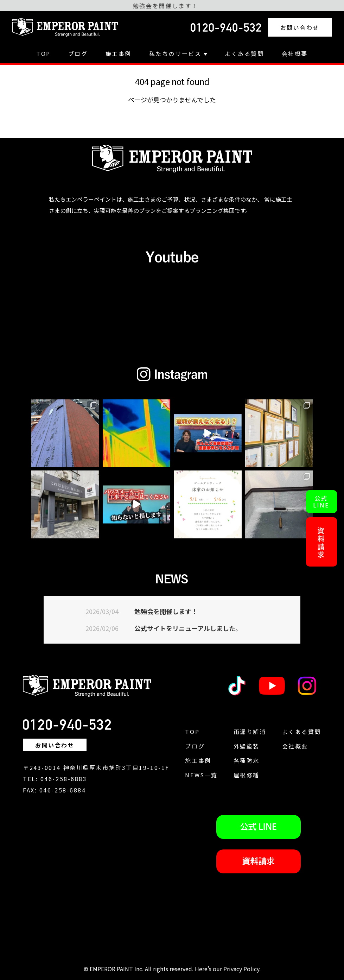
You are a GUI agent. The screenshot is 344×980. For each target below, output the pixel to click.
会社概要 (295, 53)
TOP (43, 53)
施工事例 (119, 53)
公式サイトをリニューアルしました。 (188, 628)
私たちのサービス (178, 53)
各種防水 (247, 760)
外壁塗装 (247, 746)
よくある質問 (244, 53)
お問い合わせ (300, 27)
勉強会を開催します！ (166, 611)
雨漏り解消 (250, 732)
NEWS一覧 (201, 775)
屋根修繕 (247, 775)
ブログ (78, 53)
